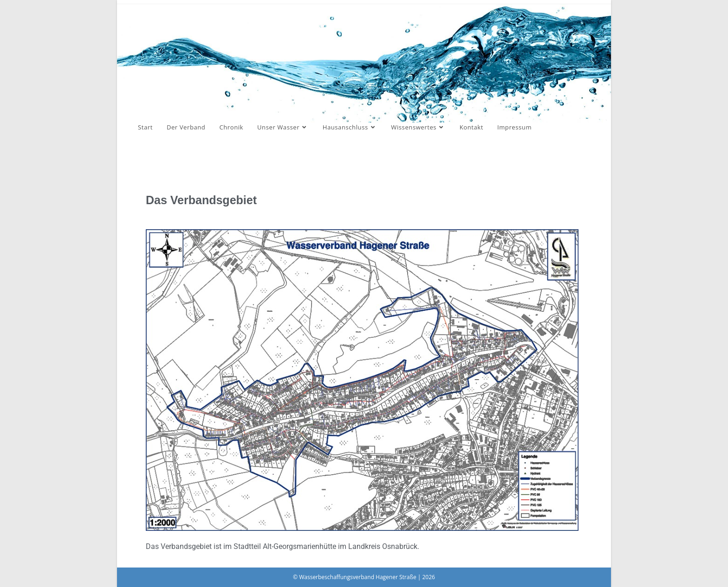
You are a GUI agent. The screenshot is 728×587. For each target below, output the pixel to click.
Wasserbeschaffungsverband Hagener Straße (248, 76)
